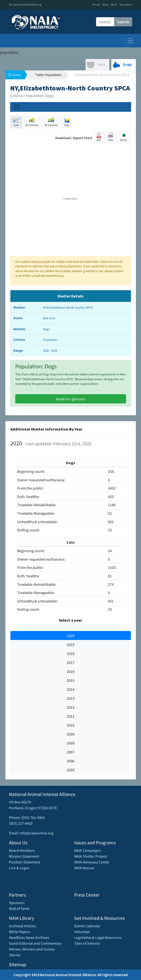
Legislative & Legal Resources (98, 937)
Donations (126, 4)
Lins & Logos (19, 868)
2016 (71, 671)
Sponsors (17, 903)
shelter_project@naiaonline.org (43, 276)
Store (114, 4)
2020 (71, 636)
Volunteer (82, 932)
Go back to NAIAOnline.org (25, 4)
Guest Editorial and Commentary (35, 943)
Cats (96, 65)
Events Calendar (87, 926)
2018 (71, 653)
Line (16, 122)
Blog (105, 4)
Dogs (122, 65)
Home (96, 4)
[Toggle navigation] (130, 41)
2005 (71, 770)
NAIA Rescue (84, 868)
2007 (71, 752)
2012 (71, 707)
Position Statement (25, 862)
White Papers (20, 932)
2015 (71, 680)
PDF (99, 137)
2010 (71, 725)
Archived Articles (22, 926)
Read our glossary (71, 399)
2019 (71, 645)
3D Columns (51, 122)
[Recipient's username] (105, 22)
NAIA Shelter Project (91, 856)
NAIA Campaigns (88, 850)
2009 (71, 734)
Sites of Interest (87, 943)
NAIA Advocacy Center (92, 862)
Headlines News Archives (29, 937)
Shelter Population (48, 75)
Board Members (22, 850)
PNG (111, 137)
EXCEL (124, 137)
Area (67, 122)
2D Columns (32, 122)
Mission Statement (24, 856)
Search (123, 22)
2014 (71, 689)
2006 (71, 761)
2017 (71, 662)
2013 (71, 698)
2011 (71, 716)
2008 (71, 743)
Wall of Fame (19, 908)
